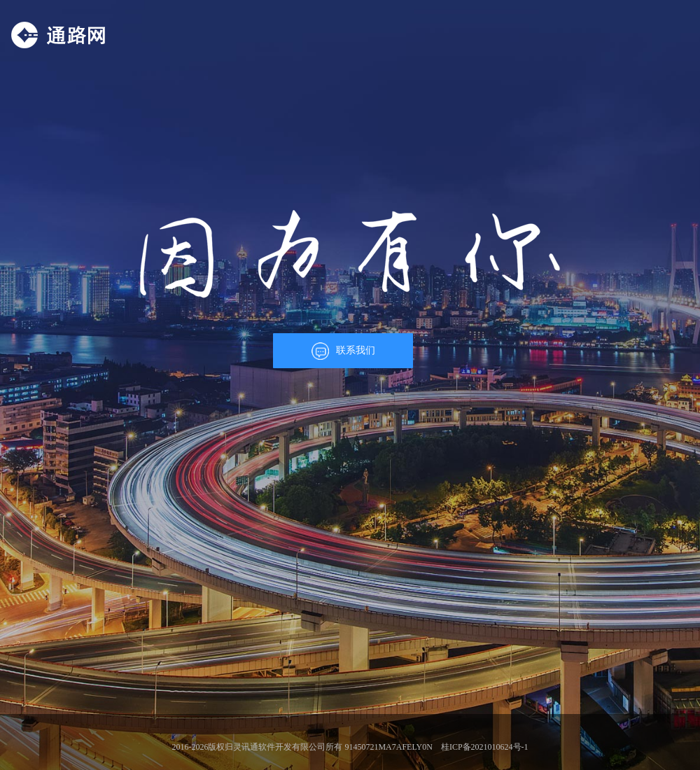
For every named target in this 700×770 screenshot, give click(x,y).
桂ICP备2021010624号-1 (485, 747)
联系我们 (343, 351)
